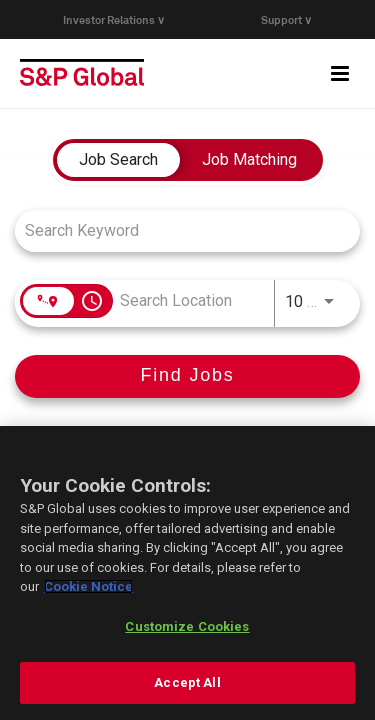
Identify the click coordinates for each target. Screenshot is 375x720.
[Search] (187, 376)
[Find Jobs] (187, 376)
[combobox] (177, 230)
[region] (187, 573)
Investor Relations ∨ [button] (114, 19)
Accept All (187, 682)
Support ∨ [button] (286, 19)
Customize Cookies (187, 626)
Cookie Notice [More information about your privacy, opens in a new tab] (88, 586)
